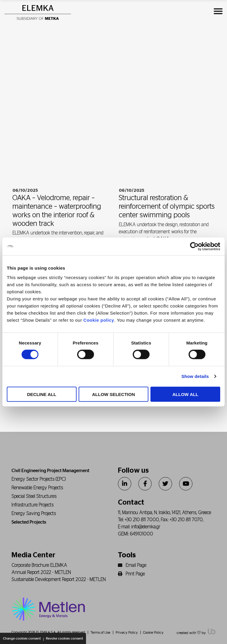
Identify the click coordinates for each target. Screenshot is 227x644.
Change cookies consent (22, 638)
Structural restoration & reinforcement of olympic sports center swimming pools (167, 207)
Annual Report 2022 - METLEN (41, 572)
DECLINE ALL (42, 394)
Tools (127, 555)
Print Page (131, 574)
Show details (195, 376)
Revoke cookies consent (64, 638)
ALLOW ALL (185, 394)
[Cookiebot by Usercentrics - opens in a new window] (194, 247)
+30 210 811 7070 (186, 520)
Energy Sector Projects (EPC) (39, 479)
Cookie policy (99, 320)
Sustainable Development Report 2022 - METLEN (59, 579)
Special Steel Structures (34, 496)
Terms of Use (100, 632)
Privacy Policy (127, 632)
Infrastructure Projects (33, 505)
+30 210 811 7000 (142, 520)
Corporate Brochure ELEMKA (39, 565)
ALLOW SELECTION (113, 394)
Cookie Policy (153, 632)
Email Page (132, 565)
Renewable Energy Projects (37, 488)
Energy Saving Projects (34, 513)
